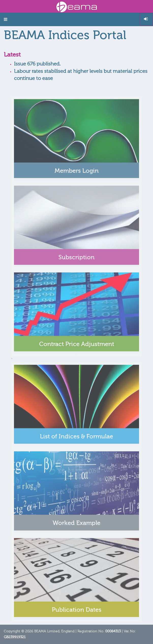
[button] (6, 19)
